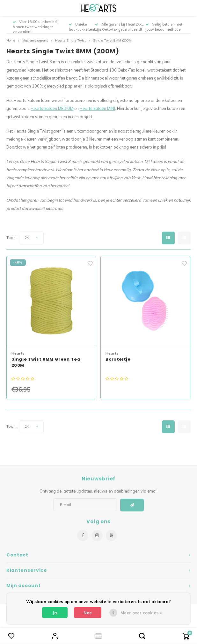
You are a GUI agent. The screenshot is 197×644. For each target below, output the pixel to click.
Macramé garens (35, 40)
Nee (88, 613)
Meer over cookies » (141, 613)
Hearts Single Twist (70, 40)
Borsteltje (118, 359)
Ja (55, 613)
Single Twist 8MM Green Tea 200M (46, 362)
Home (11, 40)
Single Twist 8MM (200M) (113, 40)
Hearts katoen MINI (97, 108)
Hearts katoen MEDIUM (52, 108)
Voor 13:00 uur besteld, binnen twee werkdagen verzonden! (35, 27)
